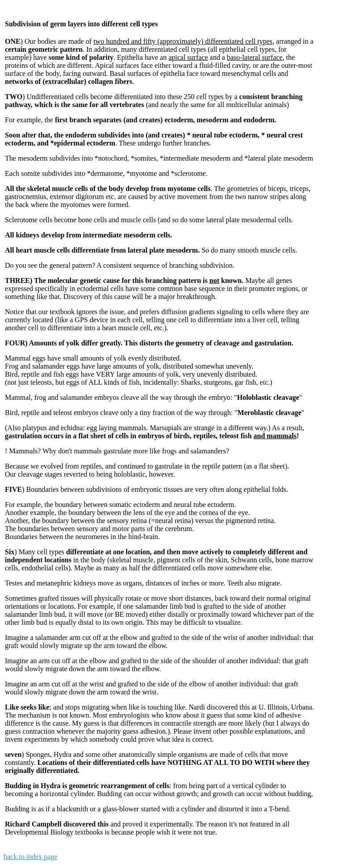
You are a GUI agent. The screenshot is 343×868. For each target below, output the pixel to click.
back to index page (30, 857)
